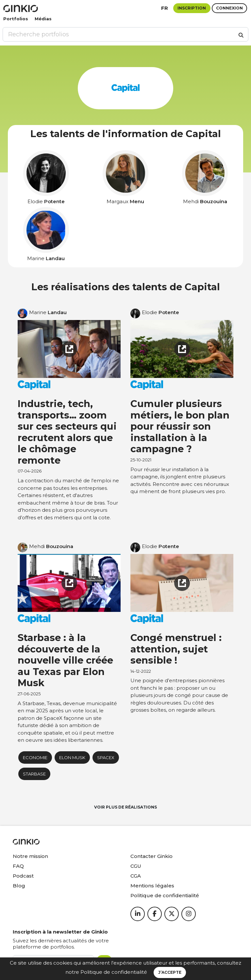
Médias (43, 19)
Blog (19, 886)
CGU (136, 866)
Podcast (23, 876)
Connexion (229, 8)
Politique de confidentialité (114, 972)
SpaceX (106, 757)
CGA (136, 876)
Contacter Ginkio (151, 856)
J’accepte (170, 972)
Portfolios (16, 19)
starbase (34, 774)
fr (165, 8)
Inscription (192, 8)
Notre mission (30, 856)
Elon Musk (72, 757)
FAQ (18, 866)
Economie (35, 757)
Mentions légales (152, 886)
